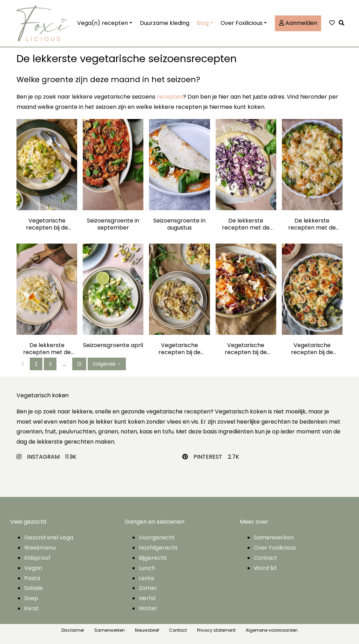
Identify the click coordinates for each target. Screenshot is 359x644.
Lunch (147, 568)
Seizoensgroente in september (113, 224)
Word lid (265, 568)
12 (79, 364)
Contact (265, 558)
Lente (147, 578)
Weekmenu (40, 548)
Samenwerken (274, 537)
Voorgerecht (157, 537)
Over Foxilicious (242, 23)
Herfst (147, 598)
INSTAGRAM (43, 457)
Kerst (32, 608)
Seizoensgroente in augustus (179, 224)
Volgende (107, 364)
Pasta (32, 578)
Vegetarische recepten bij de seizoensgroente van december (47, 224)
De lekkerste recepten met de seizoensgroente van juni (312, 224)
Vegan (33, 568)
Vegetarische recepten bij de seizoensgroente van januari (312, 349)
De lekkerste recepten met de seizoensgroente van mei (47, 349)
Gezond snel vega (49, 537)
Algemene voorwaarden (272, 630)
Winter (148, 608)
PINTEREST (208, 457)
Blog (203, 23)
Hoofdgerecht (158, 548)
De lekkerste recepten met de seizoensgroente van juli (246, 224)
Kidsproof (37, 558)
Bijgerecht (153, 558)
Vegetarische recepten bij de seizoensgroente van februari (246, 349)
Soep (31, 598)
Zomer (148, 588)
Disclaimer (73, 630)
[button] (343, 23)
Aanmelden (298, 23)
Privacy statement (216, 630)
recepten (170, 97)
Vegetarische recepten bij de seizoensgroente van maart (179, 349)
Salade (33, 588)
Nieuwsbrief (147, 630)
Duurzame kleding (165, 23)
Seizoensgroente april (113, 346)
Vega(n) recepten (103, 23)
